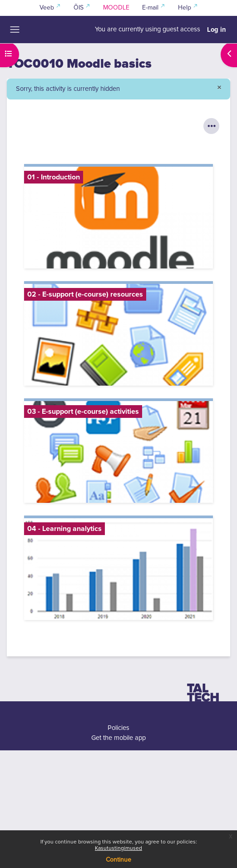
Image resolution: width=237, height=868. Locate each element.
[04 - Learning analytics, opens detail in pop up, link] (118, 569)
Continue (118, 860)
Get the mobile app (118, 738)
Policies (118, 728)
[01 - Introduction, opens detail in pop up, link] (118, 218)
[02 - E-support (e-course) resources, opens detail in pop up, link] (118, 335)
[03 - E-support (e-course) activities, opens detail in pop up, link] (118, 452)
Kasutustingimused (118, 848)
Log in (217, 30)
